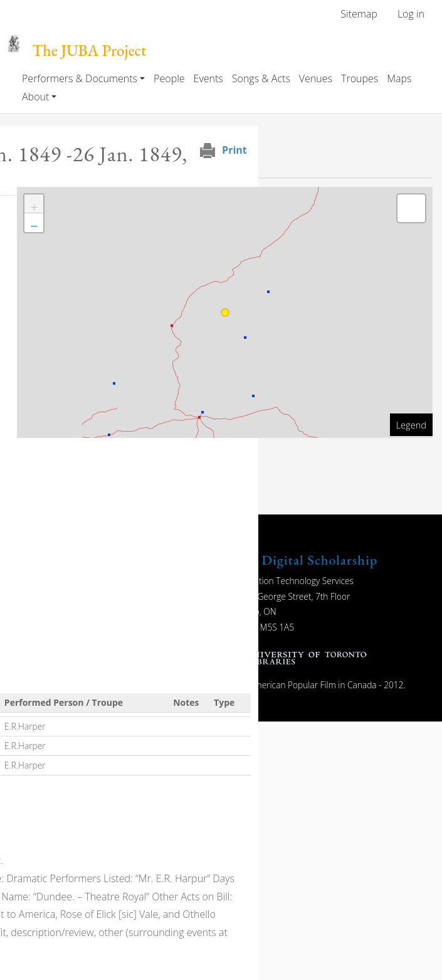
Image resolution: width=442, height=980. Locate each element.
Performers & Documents (80, 78)
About (35, 97)
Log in (411, 14)
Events (208, 78)
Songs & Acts (261, 78)
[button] (34, 204)
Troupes (360, 78)
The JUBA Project (89, 51)
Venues (316, 78)
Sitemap (359, 14)
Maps (399, 78)
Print (234, 150)
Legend (411, 425)
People (169, 78)
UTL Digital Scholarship (303, 560)
